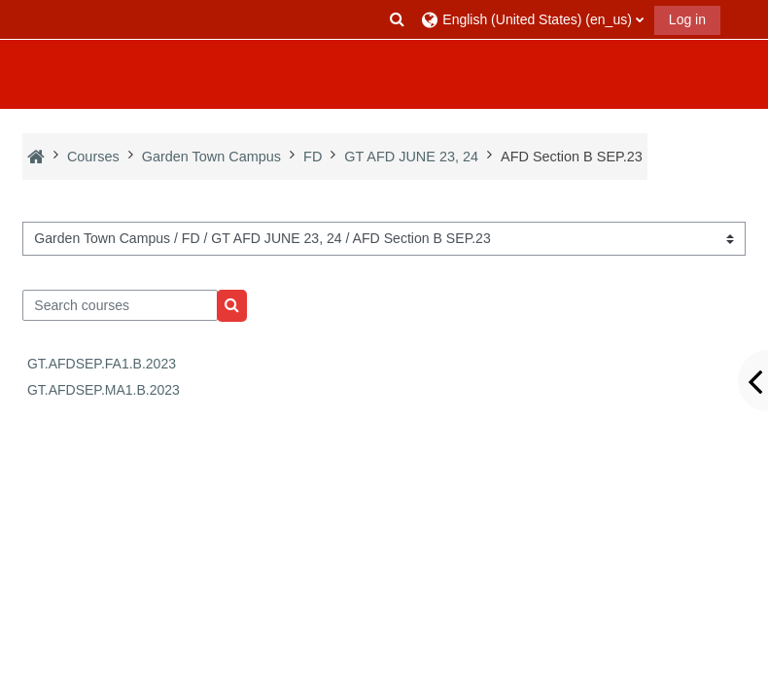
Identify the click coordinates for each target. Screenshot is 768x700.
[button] (398, 19)
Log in (687, 19)
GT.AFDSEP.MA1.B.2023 (104, 390)
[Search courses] (120, 305)
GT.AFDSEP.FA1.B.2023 (102, 364)
